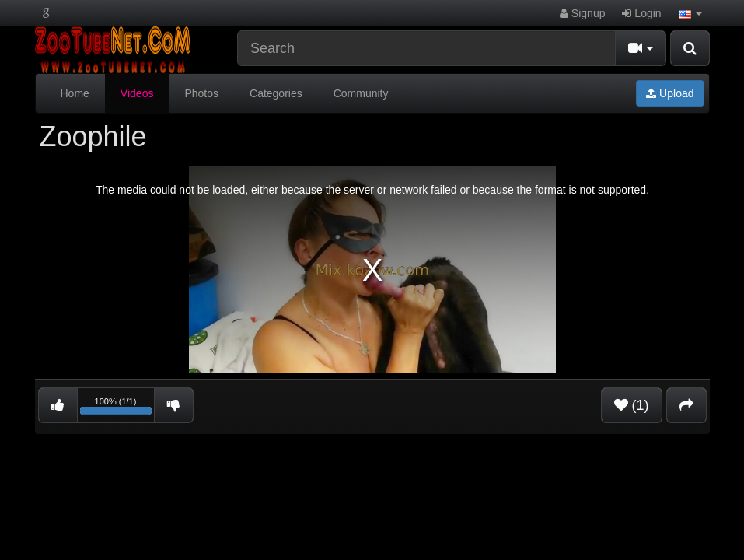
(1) (632, 405)
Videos (137, 93)
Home (75, 93)
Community (361, 93)
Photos (201, 93)
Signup (582, 13)
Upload (670, 93)
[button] (690, 13)
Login (641, 13)
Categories (276, 93)
